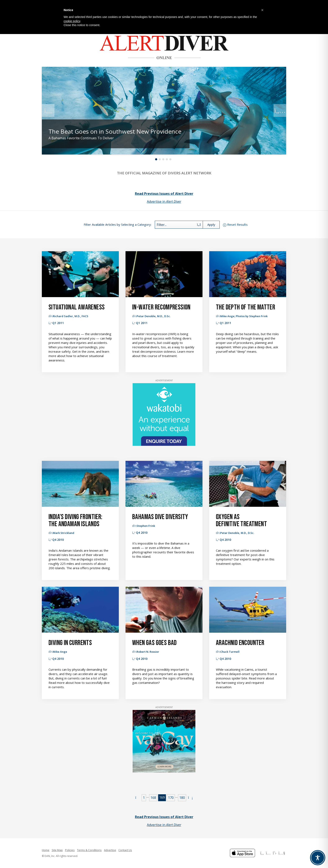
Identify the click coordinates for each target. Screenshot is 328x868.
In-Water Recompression (161, 307)
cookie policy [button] (72, 21)
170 (171, 798)
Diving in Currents (70, 643)
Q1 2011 (58, 323)
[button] (262, 10)
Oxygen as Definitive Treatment (241, 520)
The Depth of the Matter (245, 307)
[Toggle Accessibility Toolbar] (318, 858)
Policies (70, 850)
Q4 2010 (58, 540)
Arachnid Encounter (240, 643)
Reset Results (237, 224)
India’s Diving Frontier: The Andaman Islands (76, 520)
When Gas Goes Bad (154, 643)
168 (153, 798)
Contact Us (125, 850)
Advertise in (164, 201)
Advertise (110, 850)
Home (46, 850)
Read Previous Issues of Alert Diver (164, 194)
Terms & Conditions (89, 850)
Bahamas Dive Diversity (160, 517)
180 (182, 798)
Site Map (57, 850)
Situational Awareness (77, 307)
